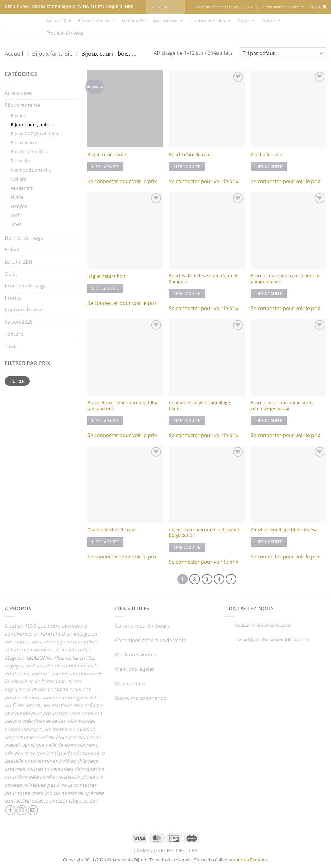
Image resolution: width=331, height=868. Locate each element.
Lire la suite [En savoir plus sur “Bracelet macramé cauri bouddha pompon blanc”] (269, 294)
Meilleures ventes (136, 655)
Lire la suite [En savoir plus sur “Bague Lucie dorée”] (105, 167)
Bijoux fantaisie (97, 21)
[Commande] (283, 53)
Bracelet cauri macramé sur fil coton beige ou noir (282, 406)
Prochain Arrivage (65, 33)
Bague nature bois (107, 276)
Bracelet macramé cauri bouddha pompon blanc (286, 279)
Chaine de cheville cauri (112, 530)
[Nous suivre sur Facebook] (10, 810)
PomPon (19, 206)
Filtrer (17, 381)
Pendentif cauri (267, 155)
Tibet (16, 224)
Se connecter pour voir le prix (122, 181)
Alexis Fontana (252, 860)
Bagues (18, 116)
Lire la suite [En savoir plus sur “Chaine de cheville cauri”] (105, 542)
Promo (271, 21)
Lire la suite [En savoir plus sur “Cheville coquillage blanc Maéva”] (269, 542)
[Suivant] (231, 579)
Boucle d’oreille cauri (191, 155)
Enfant (12, 250)
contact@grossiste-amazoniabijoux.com (52, 801)
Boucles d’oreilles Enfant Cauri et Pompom (203, 279)
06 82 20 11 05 (248, 625)
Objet (246, 21)
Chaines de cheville (31, 170)
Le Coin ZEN (134, 20)
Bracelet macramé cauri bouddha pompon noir (122, 406)
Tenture (14, 334)
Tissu (11, 346)
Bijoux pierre (24, 143)
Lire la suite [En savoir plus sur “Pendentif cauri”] (269, 167)
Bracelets (20, 161)
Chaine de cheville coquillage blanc (199, 406)
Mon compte (130, 684)
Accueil (14, 53)
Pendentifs (22, 188)
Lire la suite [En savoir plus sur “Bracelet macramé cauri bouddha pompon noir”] (105, 420)
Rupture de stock (25, 310)
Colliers (18, 179)
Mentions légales (135, 669)
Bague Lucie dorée (107, 155)
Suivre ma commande (141, 698)
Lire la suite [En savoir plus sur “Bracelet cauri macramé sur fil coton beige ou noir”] (269, 420)
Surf (15, 215)
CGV (249, 7)
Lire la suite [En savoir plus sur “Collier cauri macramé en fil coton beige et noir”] (187, 547)
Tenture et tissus (210, 21)
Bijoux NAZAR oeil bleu (34, 134)
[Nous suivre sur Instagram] (22, 810)
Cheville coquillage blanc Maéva (284, 530)
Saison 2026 (59, 20)
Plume (17, 197)
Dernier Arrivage (24, 238)
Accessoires (168, 21)
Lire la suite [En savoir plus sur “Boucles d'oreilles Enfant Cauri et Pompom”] (187, 294)
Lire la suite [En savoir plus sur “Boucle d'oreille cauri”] (187, 167)
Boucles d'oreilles (29, 152)
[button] (282, 7)
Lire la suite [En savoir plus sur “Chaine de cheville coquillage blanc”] (187, 420)
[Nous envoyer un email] (33, 810)
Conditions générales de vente (151, 640)
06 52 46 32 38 (277, 625)
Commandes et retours (217, 7)
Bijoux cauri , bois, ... (33, 125)
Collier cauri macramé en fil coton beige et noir (204, 532)
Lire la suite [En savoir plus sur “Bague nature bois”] (105, 288)
